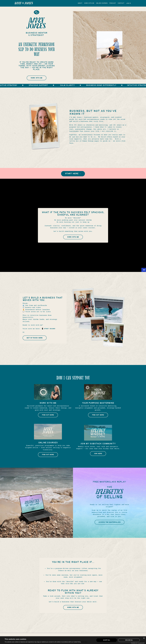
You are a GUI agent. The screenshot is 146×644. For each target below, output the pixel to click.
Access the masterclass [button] (110, 524)
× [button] (144, 638)
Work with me (89, 3)
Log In (128, 3)
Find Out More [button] (48, 417)
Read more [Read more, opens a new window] (84, 642)
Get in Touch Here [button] (35, 340)
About (80, 3)
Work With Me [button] (37, 79)
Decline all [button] (129, 640)
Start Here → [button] (73, 175)
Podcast (113, 3)
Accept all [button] (107, 640)
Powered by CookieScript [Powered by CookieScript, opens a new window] (138, 643)
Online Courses (102, 3)
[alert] (73, 640)
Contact (121, 3)
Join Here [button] (98, 456)
